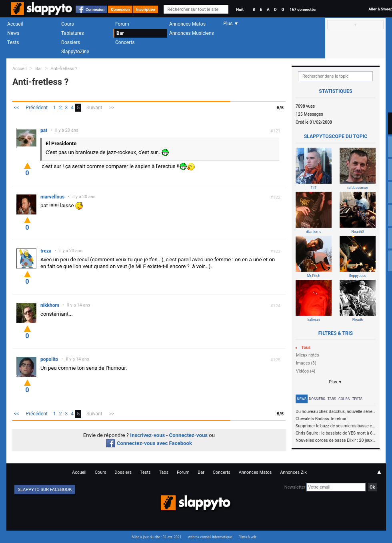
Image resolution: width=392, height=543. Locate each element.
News (13, 33)
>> (112, 108)
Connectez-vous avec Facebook (149, 443)
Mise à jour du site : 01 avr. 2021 (156, 537)
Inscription (146, 9)
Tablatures (73, 33)
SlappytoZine (75, 52)
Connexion (95, 9)
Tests (13, 42)
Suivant (94, 108)
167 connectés (303, 9)
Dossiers (71, 42)
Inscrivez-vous (147, 435)
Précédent (37, 108)
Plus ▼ (336, 382)
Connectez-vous (189, 435)
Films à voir (247, 537)
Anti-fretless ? (64, 69)
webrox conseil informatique (210, 537)
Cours (68, 24)
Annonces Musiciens (192, 33)
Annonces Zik (293, 472)
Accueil (15, 24)
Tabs (332, 399)
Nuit (240, 9)
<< (16, 108)
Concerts (125, 42)
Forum (122, 24)
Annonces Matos (187, 24)
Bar (120, 33)
